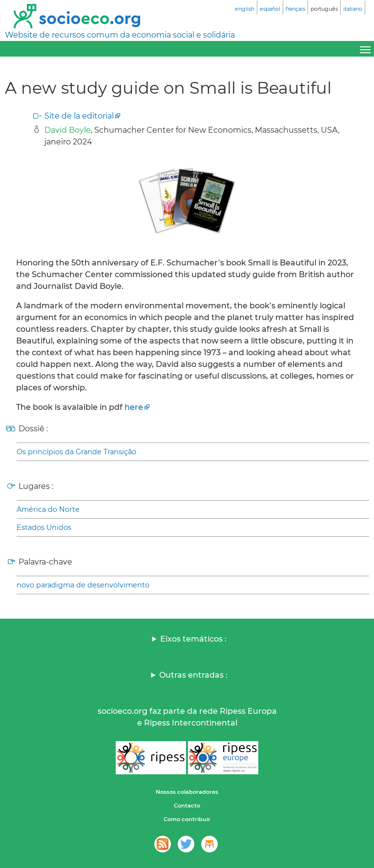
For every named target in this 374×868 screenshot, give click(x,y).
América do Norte (48, 509)
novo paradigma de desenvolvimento (83, 585)
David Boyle (68, 130)
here (134, 407)
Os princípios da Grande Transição (76, 452)
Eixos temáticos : (193, 639)
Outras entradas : (193, 675)
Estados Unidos (44, 527)
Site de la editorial (79, 116)
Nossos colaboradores (187, 792)
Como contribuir (187, 819)
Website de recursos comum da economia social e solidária (120, 35)
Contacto (187, 806)
